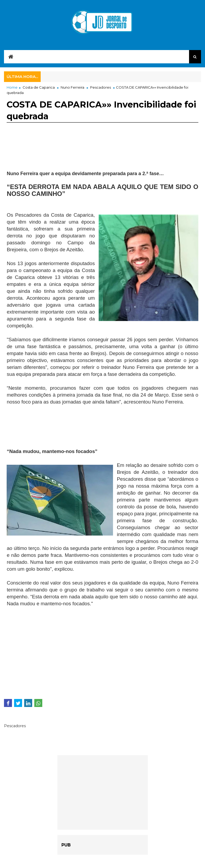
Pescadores (101, 87)
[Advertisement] (49, 155)
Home (12, 87)
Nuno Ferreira (72, 87)
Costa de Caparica (39, 87)
